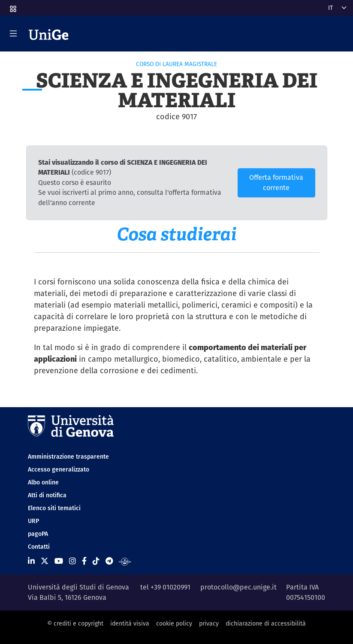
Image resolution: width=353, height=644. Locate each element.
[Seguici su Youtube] (59, 561)
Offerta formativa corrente (276, 183)
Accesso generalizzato (59, 469)
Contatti (39, 547)
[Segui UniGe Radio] (125, 561)
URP (33, 521)
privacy (209, 623)
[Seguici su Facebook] (84, 561)
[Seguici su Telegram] (109, 561)
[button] (12, 6)
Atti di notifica (47, 495)
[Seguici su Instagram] (72, 561)
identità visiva (130, 623)
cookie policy (174, 623)
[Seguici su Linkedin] (31, 561)
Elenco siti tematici (54, 508)
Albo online (43, 482)
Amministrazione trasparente (68, 457)
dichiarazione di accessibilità (266, 623)
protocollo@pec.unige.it (238, 587)
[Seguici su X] (45, 561)
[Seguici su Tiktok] (96, 561)
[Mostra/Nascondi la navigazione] (13, 33)
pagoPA (38, 534)
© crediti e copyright (75, 623)
